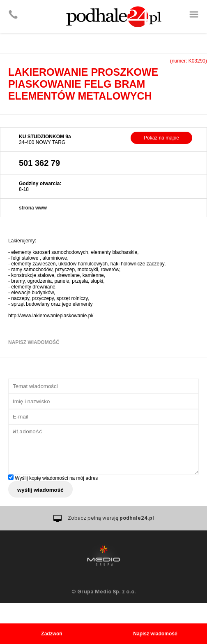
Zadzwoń (52, 634)
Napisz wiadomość (155, 634)
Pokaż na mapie (161, 138)
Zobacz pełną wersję (111, 518)
